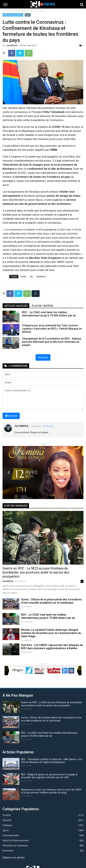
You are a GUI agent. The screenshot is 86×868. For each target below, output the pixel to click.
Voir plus (43, 357)
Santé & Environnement (24, 11)
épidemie (41, 276)
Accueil (6, 11)
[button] (9, 472)
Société (7, 319)
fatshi (41, 11)
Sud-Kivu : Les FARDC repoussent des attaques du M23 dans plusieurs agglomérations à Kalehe (52, 647)
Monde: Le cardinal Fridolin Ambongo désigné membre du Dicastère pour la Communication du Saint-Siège (51, 633)
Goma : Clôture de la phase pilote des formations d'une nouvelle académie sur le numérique (52, 601)
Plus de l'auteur (42, 306)
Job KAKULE (12, 45)
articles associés (16, 306)
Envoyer (11, 416)
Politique (8, 346)
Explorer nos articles (14, 858)
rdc (31, 276)
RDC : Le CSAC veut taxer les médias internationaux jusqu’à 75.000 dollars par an (48, 616)
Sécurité (7, 563)
